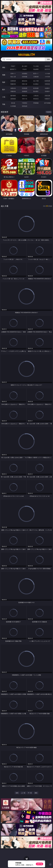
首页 (17, 793)
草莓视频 (36, 103)
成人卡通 (36, 81)
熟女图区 (36, 91)
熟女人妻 (13, 77)
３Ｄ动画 (47, 73)
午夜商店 (25, 103)
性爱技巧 (47, 99)
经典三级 (25, 84)
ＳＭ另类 (47, 77)
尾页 (36, 793)
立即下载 (40, 864)
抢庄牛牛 (47, 69)
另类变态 (47, 84)
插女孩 (13, 103)
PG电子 (13, 66)
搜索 (48, 59)
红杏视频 (13, 106)
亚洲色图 (25, 88)
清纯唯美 (25, 91)
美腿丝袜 (13, 91)
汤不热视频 (47, 103)
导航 (4, 104)
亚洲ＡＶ (13, 73)
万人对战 (36, 66)
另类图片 (47, 91)
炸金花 (25, 69)
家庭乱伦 (25, 96)
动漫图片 (47, 88)
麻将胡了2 (13, 69)
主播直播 (36, 77)
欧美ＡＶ (36, 73)
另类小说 (25, 99)
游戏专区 (47, 66)
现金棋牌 (36, 69)
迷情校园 (13, 99)
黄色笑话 (36, 99)
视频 (4, 75)
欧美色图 (36, 88)
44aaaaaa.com (26, 55)
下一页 (30, 793)
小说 (4, 97)
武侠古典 (47, 96)
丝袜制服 (25, 77)
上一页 (23, 793)
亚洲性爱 (13, 81)
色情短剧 (25, 106)
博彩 (4, 67)
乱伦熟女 (36, 84)
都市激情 (13, 96)
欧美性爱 (47, 81)
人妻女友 (36, 96)
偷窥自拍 (13, 88)
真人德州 (25, 66)
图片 (4, 90)
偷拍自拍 (25, 81)
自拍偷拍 (25, 73)
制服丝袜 (13, 84)
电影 (4, 82)
